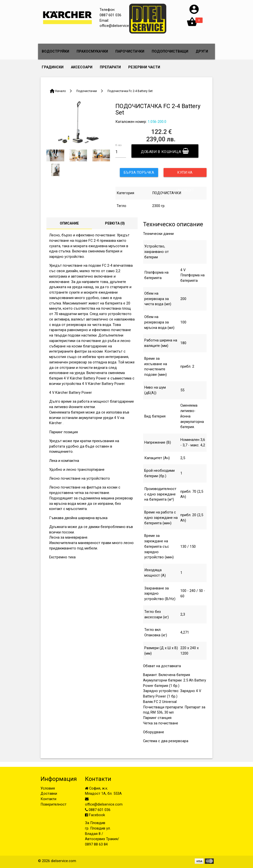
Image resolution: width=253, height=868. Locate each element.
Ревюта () (115, 223)
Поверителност (53, 804)
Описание (69, 223)
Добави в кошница (165, 151)
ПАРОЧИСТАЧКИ (130, 51)
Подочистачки (87, 91)
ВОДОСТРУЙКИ (55, 51)
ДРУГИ (202, 51)
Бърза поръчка (139, 172)
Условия (48, 788)
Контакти (48, 799)
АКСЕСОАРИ (82, 67)
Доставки (49, 794)
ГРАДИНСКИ (53, 67)
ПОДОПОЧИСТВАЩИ (170, 51)
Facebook (95, 815)
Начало (60, 91)
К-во (119, 145)
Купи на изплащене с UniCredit (185, 174)
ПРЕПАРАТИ (110, 67)
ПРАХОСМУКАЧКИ (92, 51)
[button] (194, 14)
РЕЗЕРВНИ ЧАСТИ (144, 67)
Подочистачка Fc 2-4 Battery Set (130, 91)
